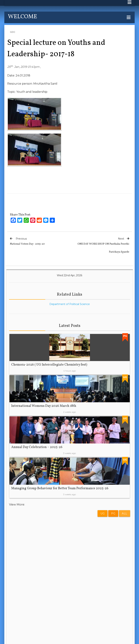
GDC (13, 32)
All (125, 513)
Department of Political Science (70, 304)
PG (113, 513)
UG (103, 513)
